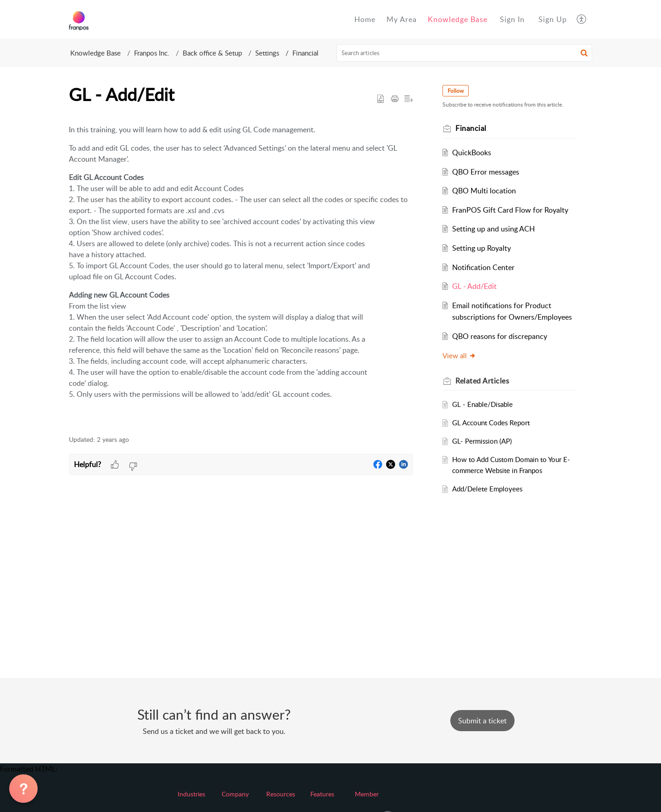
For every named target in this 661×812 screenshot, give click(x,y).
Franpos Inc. (152, 53)
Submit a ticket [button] (482, 721)
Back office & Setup (212, 53)
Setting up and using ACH (493, 229)
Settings (267, 53)
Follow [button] (456, 91)
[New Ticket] (482, 721)
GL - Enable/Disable (482, 404)
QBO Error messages (486, 172)
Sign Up (553, 19)
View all (459, 355)
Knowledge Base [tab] (458, 19)
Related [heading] (482, 381)
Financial (305, 53)
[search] (465, 53)
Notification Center (483, 267)
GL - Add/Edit (474, 286)
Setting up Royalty (482, 248)
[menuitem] (512, 19)
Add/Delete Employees (487, 489)
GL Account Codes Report (491, 423)
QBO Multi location (484, 191)
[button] (582, 20)
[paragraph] (241, 271)
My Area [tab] (402, 19)
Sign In (512, 19)
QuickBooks (472, 152)
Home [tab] (365, 19)
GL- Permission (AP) (482, 441)
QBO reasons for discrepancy (500, 336)
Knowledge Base (95, 53)
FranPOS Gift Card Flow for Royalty (510, 210)
